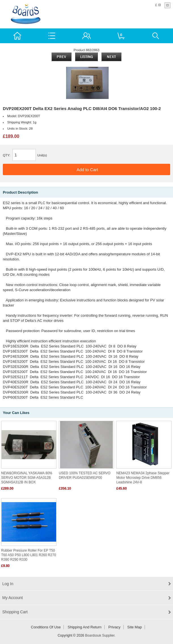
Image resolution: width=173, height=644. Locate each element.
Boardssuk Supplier (100, 635)
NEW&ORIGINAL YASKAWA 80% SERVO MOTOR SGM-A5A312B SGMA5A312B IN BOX (27, 478)
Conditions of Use (46, 627)
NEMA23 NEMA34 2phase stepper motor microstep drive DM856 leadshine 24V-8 (143, 478)
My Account (12, 598)
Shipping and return (85, 627)
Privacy (114, 627)
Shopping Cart (15, 612)
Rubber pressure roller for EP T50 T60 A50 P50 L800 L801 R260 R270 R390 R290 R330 (29, 555)
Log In (8, 584)
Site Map (135, 627)
